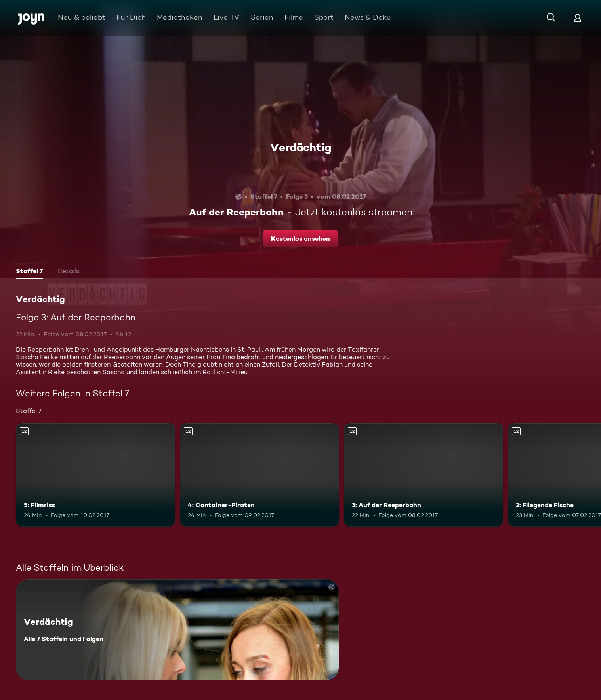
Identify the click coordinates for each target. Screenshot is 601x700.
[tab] (29, 272)
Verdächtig (301, 147)
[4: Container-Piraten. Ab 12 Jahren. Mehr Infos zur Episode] (259, 475)
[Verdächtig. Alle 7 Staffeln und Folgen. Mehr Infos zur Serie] (177, 630)
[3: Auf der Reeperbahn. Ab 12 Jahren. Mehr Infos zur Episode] (424, 475)
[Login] (578, 18)
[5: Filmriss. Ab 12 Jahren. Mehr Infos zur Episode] (95, 475)
